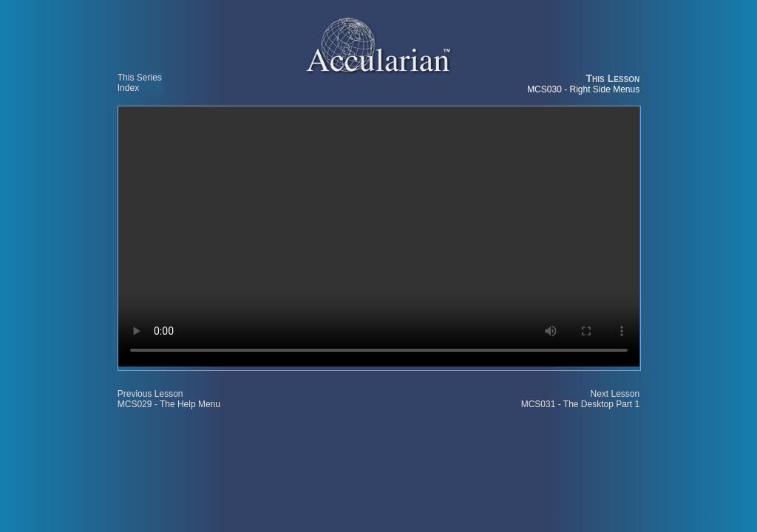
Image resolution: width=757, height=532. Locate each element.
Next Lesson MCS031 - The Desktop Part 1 (581, 399)
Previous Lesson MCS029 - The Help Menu (169, 399)
